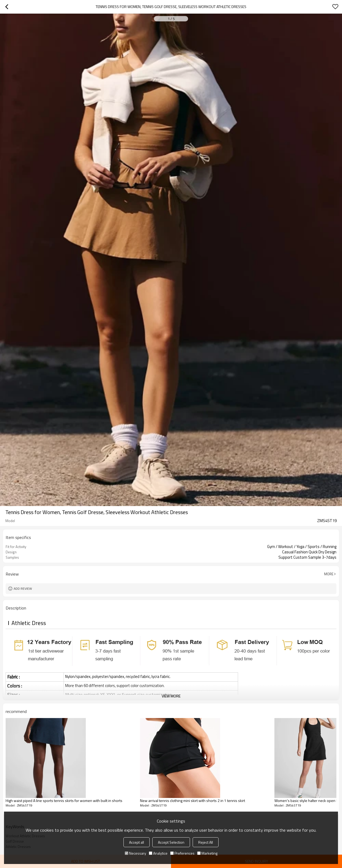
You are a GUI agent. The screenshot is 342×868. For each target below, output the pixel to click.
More (329, 574)
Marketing (207, 853)
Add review (23, 589)
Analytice (158, 853)
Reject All (206, 842)
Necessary (135, 853)
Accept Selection (171, 842)
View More (171, 696)
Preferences (182, 853)
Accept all (137, 842)
